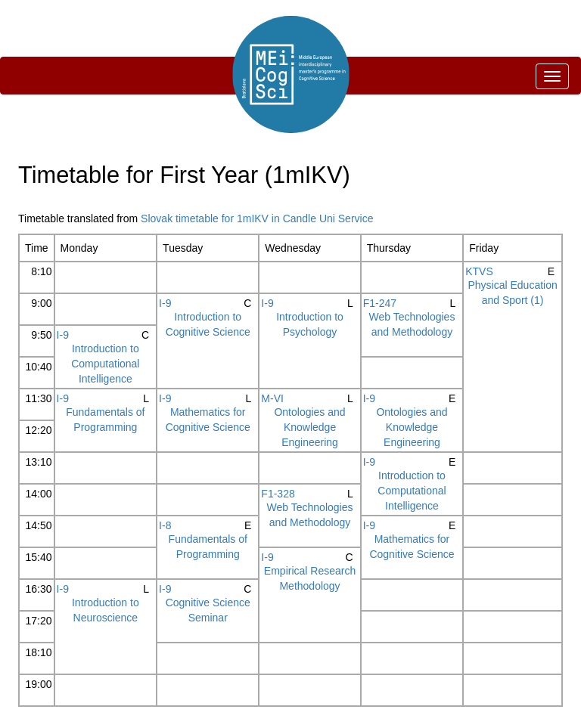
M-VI (272, 398)
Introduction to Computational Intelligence (105, 364)
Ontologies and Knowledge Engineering (309, 427)
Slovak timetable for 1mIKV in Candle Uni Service (257, 218)
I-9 (165, 303)
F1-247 (380, 303)
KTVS (479, 271)
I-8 (165, 525)
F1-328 (278, 494)
